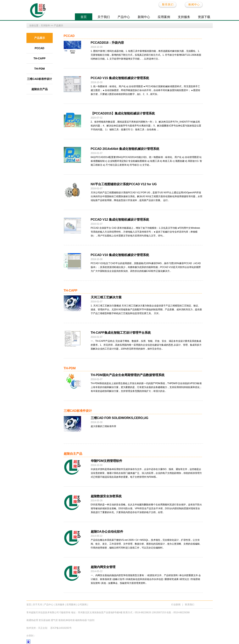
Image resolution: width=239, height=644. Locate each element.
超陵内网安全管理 (103, 567)
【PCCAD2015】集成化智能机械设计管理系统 (123, 113)
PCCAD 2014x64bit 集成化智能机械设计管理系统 (125, 149)
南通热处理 (32, 620)
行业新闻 (176, 605)
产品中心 (124, 17)
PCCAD (40, 48)
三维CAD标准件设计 (39, 79)
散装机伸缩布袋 (67, 620)
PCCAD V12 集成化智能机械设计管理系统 (120, 220)
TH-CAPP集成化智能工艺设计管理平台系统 (121, 333)
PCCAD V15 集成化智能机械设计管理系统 (120, 78)
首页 (84, 17)
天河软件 (45, 26)
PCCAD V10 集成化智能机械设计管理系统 (120, 255)
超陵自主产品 (40, 89)
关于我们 (104, 17)
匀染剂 (91, 620)
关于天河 (37, 605)
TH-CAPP (39, 58)
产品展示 (58, 26)
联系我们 (190, 605)
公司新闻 (82, 605)
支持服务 (184, 17)
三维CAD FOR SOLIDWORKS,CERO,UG (120, 418)
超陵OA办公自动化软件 (107, 532)
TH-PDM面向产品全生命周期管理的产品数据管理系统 (128, 375)
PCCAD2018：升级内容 (107, 43)
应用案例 (164, 17)
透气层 (54, 620)
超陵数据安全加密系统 (106, 496)
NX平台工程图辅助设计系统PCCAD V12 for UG (124, 184)
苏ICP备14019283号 (61, 628)
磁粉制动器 (81, 620)
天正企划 (43, 628)
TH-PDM (39, 69)
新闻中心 (144, 17)
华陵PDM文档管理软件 (107, 461)
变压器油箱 (44, 620)
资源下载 (204, 17)
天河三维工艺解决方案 (106, 297)
